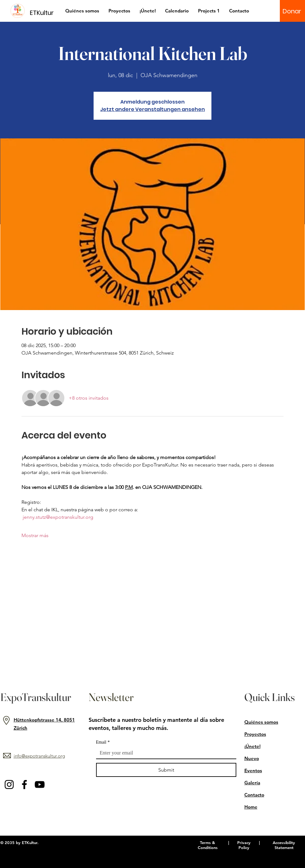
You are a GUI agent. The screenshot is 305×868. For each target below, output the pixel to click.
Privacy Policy (244, 845)
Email (103, 742)
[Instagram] (9, 784)
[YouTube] (40, 784)
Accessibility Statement (284, 845)
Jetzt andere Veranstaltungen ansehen (152, 109)
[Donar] (292, 11)
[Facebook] (24, 784)
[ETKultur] (46, 13)
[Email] (164, 753)
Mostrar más (35, 535)
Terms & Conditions (208, 845)
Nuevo (252, 758)
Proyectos (255, 734)
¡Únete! (252, 746)
